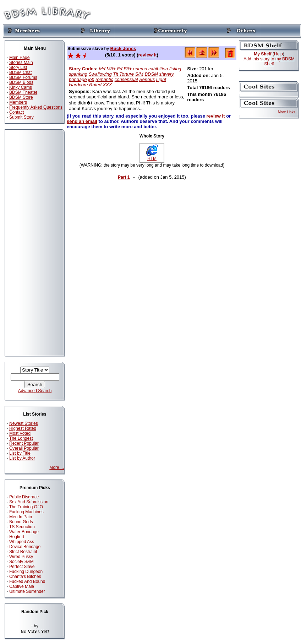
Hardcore (78, 85)
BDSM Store (21, 97)
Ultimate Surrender (27, 591)
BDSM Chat (20, 72)
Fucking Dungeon (26, 572)
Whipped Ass (22, 542)
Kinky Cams (21, 87)
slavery (167, 74)
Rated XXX (100, 85)
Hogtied (17, 537)
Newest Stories (24, 423)
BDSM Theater (23, 92)
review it (148, 55)
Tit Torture (123, 74)
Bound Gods (21, 522)
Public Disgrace (24, 497)
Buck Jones (123, 48)
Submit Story (21, 117)
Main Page (19, 58)
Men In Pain (21, 517)
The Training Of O (26, 507)
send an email (82, 121)
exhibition (158, 69)
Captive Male (22, 586)
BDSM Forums (23, 77)
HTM (152, 156)
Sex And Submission (29, 502)
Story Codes (83, 69)
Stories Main (21, 63)
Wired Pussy (21, 557)
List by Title (20, 453)
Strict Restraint (23, 552)
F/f (120, 69)
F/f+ (128, 69)
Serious (147, 79)
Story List (18, 67)
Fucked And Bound (27, 581)
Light (161, 79)
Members (18, 102)
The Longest (21, 438)
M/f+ (111, 69)
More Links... (288, 112)
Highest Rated (23, 428)
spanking (78, 74)
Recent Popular (24, 443)
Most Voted (20, 433)
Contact (17, 112)
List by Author (22, 458)
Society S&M (21, 562)
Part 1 (124, 177)
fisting (175, 69)
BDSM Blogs (21, 82)
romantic (104, 79)
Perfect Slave (22, 567)
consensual (126, 79)
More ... (57, 467)
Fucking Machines (26, 512)
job (91, 79)
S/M (139, 74)
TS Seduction (22, 527)
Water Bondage (24, 532)
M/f (102, 69)
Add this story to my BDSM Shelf (269, 61)
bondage (78, 79)
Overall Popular (24, 448)
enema (140, 69)
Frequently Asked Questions (36, 107)
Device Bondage (25, 547)
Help (278, 54)
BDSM (151, 74)
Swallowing (100, 74)
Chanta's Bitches (25, 577)
